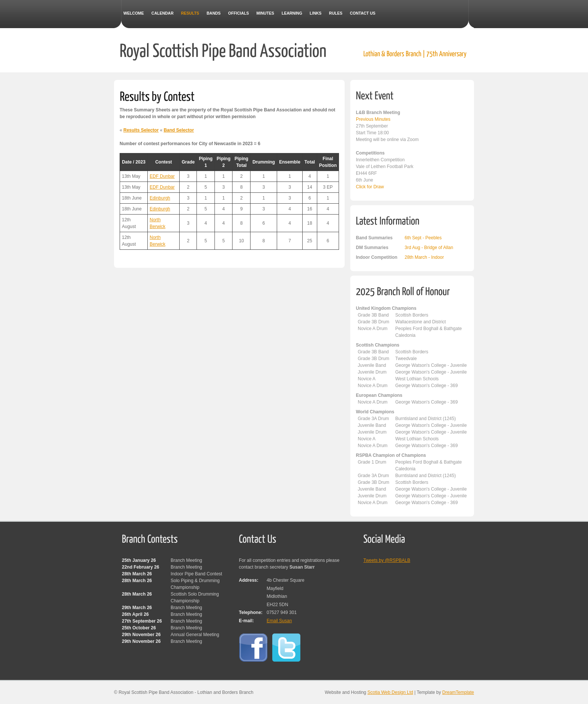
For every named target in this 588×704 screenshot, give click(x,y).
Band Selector (179, 130)
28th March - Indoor (424, 257)
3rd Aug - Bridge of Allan (429, 248)
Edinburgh (160, 198)
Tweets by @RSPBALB (387, 560)
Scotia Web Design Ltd (390, 692)
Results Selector (141, 130)
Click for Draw (370, 187)
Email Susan (279, 621)
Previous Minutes (373, 119)
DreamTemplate (458, 692)
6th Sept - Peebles (423, 238)
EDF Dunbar (162, 176)
